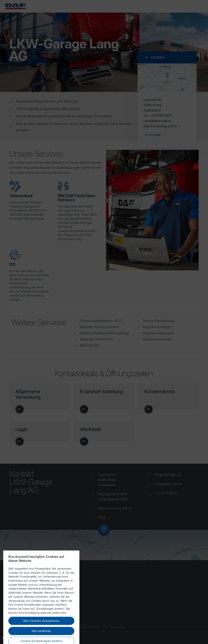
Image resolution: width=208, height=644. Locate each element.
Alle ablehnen (41, 638)
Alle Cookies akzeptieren (41, 627)
